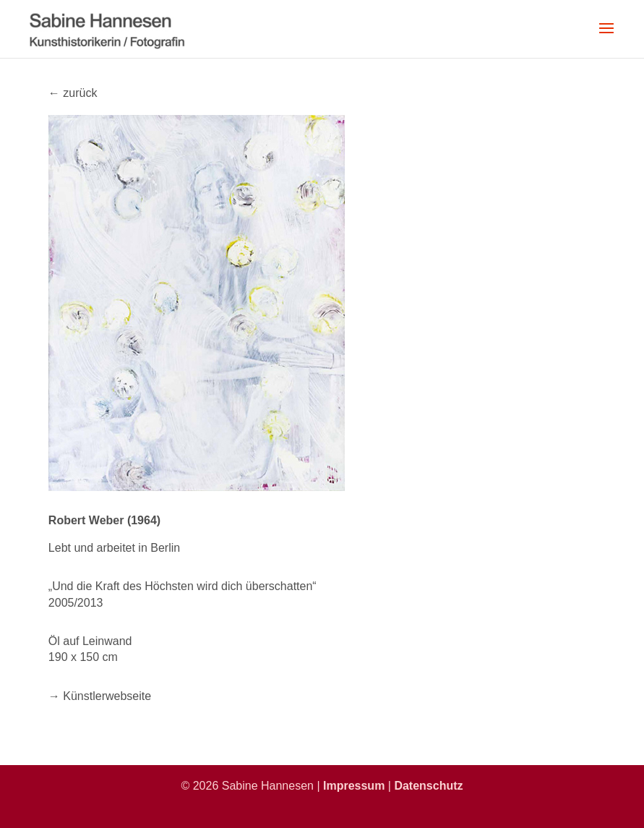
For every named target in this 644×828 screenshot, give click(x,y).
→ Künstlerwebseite (100, 696)
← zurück (73, 93)
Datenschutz (428, 786)
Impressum (354, 786)
